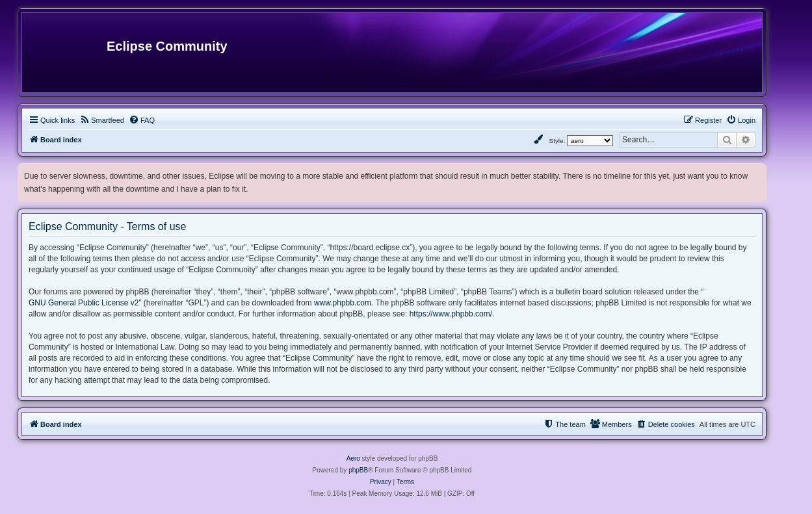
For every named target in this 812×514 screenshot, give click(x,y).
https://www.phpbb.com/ (451, 314)
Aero (353, 458)
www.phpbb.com (343, 303)
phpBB (358, 470)
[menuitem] (102, 120)
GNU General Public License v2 (84, 303)
